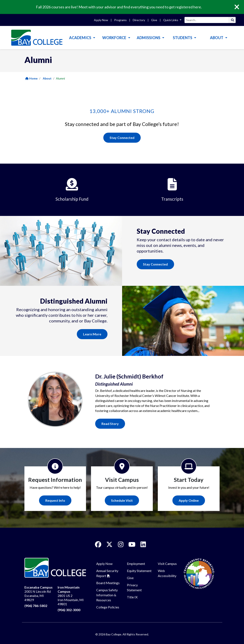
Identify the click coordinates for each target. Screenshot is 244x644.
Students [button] (183, 38)
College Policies (108, 607)
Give (154, 20)
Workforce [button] (115, 38)
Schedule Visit (122, 500)
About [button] (217, 38)
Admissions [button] (149, 38)
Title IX (132, 597)
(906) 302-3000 (69, 610)
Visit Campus (167, 564)
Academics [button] (80, 38)
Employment (136, 564)
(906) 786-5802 (36, 606)
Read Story (110, 424)
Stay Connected (122, 138)
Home (31, 78)
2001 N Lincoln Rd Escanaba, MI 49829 (39, 593)
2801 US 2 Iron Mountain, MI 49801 (71, 596)
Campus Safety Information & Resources (107, 595)
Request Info (55, 500)
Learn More (92, 334)
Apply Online (189, 500)
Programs (120, 20)
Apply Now (101, 20)
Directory (139, 20)
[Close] (240, 7)
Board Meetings (108, 583)
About (47, 78)
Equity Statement (139, 571)
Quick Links (171, 20)
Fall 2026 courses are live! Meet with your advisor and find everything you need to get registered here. (119, 7)
